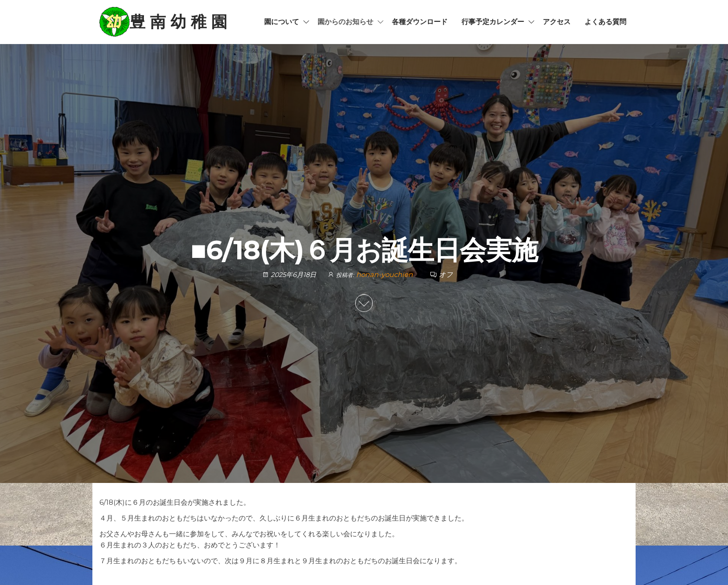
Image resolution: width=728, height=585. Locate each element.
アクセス (557, 22)
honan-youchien (385, 275)
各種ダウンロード (420, 22)
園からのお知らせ (345, 22)
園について (282, 22)
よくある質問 (605, 22)
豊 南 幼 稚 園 (178, 22)
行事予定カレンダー (493, 22)
